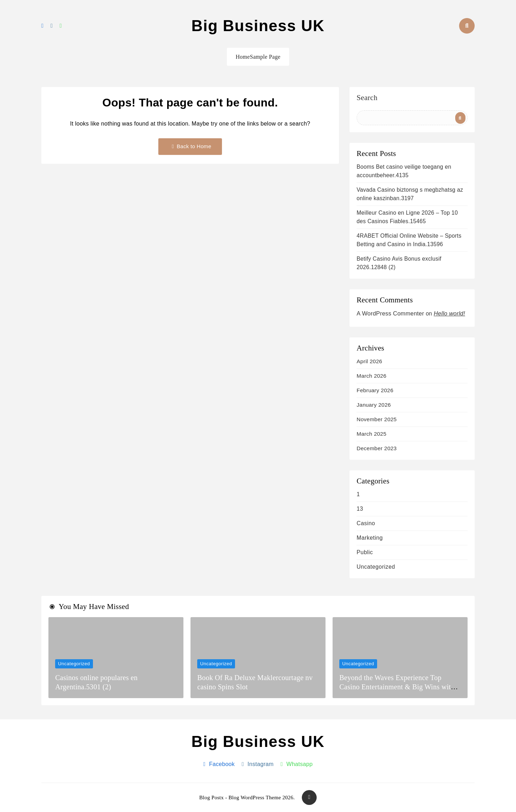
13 (360, 509)
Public (365, 552)
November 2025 (377, 419)
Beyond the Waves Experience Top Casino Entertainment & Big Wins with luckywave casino (397, 687)
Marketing (370, 538)
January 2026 (374, 405)
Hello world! (449, 313)
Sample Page (265, 57)
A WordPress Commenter (390, 313)
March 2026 (371, 376)
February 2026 (375, 390)
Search (367, 98)
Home (243, 57)
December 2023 (377, 448)
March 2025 (371, 434)
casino (366, 523)
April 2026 (369, 361)
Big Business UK (258, 26)
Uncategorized (376, 567)
